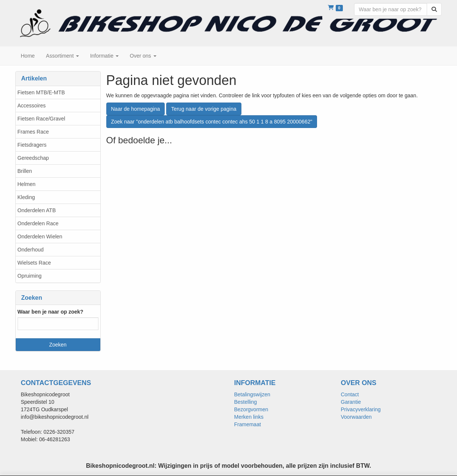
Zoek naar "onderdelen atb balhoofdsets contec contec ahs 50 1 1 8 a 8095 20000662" (212, 122)
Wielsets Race (34, 263)
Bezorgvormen (251, 409)
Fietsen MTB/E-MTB (41, 92)
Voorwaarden (357, 417)
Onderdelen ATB (37, 210)
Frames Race (33, 132)
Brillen (25, 171)
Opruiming (30, 276)
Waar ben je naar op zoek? (51, 312)
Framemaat (248, 424)
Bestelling (246, 402)
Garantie (351, 402)
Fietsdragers (32, 145)
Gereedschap (33, 158)
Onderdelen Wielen (40, 237)
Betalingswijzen (252, 394)
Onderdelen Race (38, 223)
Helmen (27, 184)
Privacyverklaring (361, 409)
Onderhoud (31, 250)
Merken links (249, 417)
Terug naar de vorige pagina (204, 109)
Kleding (26, 197)
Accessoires (32, 106)
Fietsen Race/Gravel (42, 119)
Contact (350, 394)
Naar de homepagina (136, 109)
